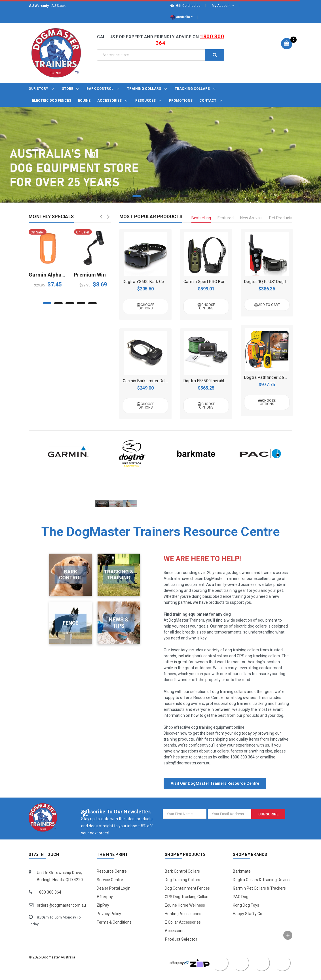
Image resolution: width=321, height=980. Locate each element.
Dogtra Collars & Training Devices (262, 887)
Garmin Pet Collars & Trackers (259, 895)
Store (71, 89)
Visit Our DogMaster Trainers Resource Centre (215, 790)
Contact (211, 101)
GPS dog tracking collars (258, 663)
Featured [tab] (226, 218)
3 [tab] (160, 196)
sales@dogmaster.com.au (187, 770)
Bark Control (103, 89)
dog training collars (242, 657)
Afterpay (105, 904)
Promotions (181, 101)
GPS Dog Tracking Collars (187, 904)
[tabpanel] (160, 155)
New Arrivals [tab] (251, 218)
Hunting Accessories (183, 921)
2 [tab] (149, 196)
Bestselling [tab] (201, 218)
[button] (215, 788)
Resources (149, 101)
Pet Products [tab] (281, 218)
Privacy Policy (109, 921)
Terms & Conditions (114, 929)
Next (108, 216)
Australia (180, 17)
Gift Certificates (185, 6)
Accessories (113, 101)
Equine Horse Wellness (185, 912)
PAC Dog (241, 904)
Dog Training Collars (182, 887)
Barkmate (242, 878)
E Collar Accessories (183, 929)
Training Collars (147, 89)
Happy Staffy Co (248, 921)
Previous (101, 216)
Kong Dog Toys (246, 912)
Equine (84, 101)
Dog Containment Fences (187, 895)
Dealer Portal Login (114, 895)
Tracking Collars (196, 89)
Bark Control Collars (182, 878)
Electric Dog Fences (52, 101)
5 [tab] (184, 196)
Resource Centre (112, 878)
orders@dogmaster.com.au (61, 912)
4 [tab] (172, 196)
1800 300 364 (242, 764)
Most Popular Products (151, 217)
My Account (222, 6)
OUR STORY (42, 89)
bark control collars (211, 663)
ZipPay (103, 912)
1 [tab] (137, 196)
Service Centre (110, 887)
